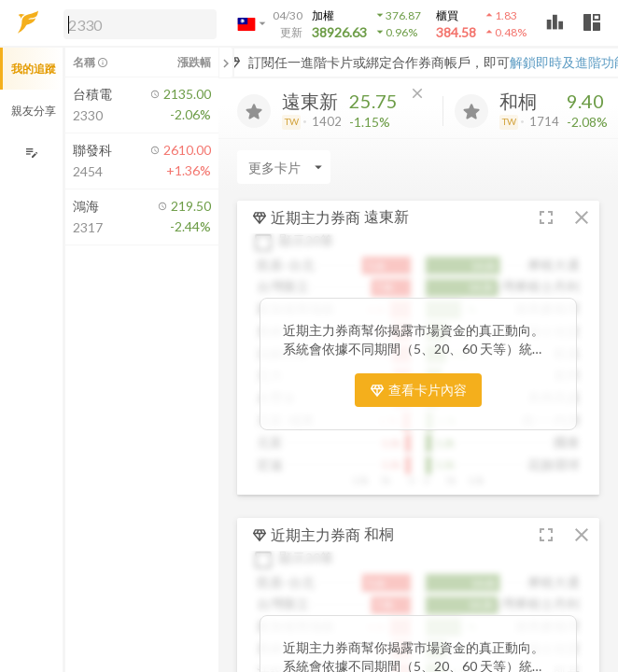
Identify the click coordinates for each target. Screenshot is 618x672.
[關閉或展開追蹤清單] (226, 63)
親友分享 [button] (34, 111)
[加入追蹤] (254, 111)
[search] (140, 24)
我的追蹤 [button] (34, 69)
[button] (136, 23)
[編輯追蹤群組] (31, 153)
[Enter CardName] (284, 167)
